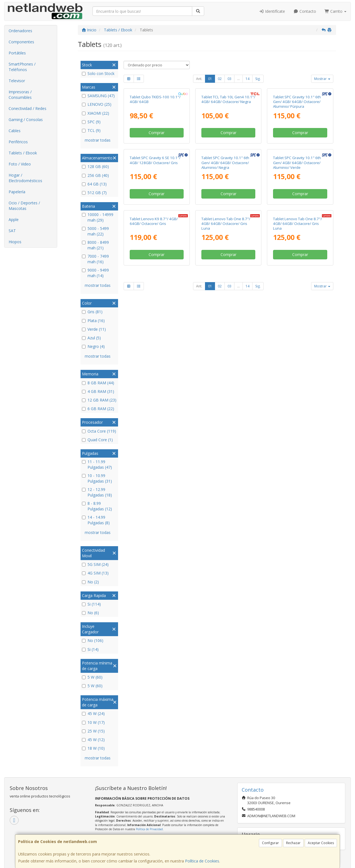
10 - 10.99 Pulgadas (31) (97, 478)
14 (247, 79)
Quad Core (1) (97, 440)
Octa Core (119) (99, 431)
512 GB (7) (94, 193)
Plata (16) (93, 321)
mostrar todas (98, 140)
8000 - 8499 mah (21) (95, 245)
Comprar (157, 183)
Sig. (258, 79)
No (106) (93, 640)
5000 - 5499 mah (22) (95, 231)
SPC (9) (91, 122)
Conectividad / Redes (27, 108)
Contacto (305, 11)
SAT (12, 231)
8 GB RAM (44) (98, 383)
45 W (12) (93, 740)
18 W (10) (93, 748)
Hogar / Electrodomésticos (25, 178)
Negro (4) (93, 346)
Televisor (17, 81)
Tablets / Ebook (23, 153)
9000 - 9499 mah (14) (95, 273)
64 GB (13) (94, 184)
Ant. (199, 79)
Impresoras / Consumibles (20, 95)
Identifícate (272, 11)
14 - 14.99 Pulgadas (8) (96, 520)
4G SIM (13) (95, 573)
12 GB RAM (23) (99, 400)
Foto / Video (20, 164)
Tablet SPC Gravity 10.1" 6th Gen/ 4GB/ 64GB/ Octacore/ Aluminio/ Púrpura (297, 153)
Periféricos (18, 142)
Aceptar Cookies (321, 843)
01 (210, 79)
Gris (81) (92, 312)
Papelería (17, 192)
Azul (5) (91, 338)
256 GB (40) (95, 175)
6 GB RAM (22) (98, 409)
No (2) (90, 582)
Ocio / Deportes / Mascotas (24, 206)
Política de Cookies (202, 861)
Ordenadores (20, 31)
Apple (14, 219)
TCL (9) (91, 130)
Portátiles (17, 53)
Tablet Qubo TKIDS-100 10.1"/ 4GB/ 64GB (155, 150)
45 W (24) (93, 713)
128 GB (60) (95, 166)
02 (220, 79)
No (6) (90, 613)
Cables (15, 131)
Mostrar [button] (322, 79)
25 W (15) (93, 731)
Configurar (270, 843)
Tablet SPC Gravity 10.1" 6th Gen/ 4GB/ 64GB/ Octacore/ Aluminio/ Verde (297, 264)
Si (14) (90, 649)
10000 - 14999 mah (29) (98, 217)
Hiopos (15, 242)
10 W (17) (93, 722)
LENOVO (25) (97, 104)
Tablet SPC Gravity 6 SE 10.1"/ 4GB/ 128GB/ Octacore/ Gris (155, 262)
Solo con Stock (98, 73)
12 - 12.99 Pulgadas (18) (97, 492)
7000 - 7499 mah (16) (95, 259)
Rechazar (293, 843)
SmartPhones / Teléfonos (22, 67)
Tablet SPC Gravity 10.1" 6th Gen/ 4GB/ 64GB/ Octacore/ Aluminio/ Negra (225, 264)
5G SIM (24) (95, 564)
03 (229, 79)
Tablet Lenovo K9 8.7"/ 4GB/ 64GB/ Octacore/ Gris (154, 373)
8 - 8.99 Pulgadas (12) (97, 506)
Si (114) (91, 604)
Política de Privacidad (149, 829)
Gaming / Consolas (26, 120)
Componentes (21, 42)
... (238, 79)
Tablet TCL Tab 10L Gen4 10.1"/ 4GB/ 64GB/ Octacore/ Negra (228, 150)
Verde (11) (94, 329)
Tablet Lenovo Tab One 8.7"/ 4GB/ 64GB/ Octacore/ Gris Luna (226, 376)
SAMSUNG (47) (98, 96)
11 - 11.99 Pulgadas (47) (97, 464)
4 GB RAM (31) (98, 391)
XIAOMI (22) (96, 113)
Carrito (336, 11)
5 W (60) (92, 677)
